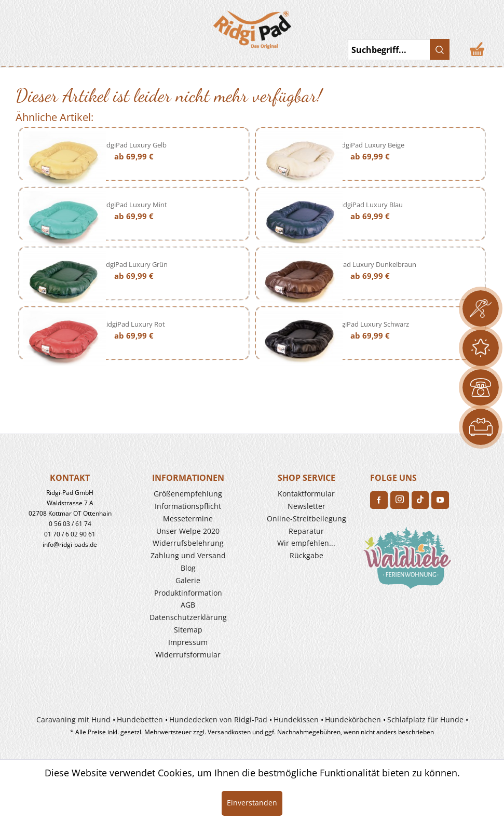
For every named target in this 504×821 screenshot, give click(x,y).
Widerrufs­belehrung (188, 543)
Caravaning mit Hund (73, 719)
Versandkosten (229, 732)
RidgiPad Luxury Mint (134, 205)
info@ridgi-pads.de (70, 544)
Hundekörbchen (353, 719)
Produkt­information (188, 593)
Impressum (188, 642)
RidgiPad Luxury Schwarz (370, 324)
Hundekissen (296, 719)
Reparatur (306, 531)
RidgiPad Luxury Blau (370, 205)
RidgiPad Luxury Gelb (134, 145)
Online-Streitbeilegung (307, 519)
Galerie (188, 580)
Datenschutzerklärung (188, 617)
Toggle (23, 26)
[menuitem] (54, 25)
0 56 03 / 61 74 (70, 524)
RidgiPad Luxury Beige (370, 145)
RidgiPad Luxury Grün (134, 264)
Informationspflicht (188, 506)
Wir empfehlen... (306, 543)
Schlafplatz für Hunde (425, 719)
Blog (188, 568)
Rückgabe (307, 555)
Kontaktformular (306, 494)
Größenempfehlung (188, 494)
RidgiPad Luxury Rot (134, 324)
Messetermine (188, 519)
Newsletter (307, 506)
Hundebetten (140, 719)
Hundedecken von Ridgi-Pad (218, 719)
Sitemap (188, 630)
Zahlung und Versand (188, 555)
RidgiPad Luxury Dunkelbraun (370, 264)
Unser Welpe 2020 (188, 531)
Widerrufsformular (188, 655)
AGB (188, 605)
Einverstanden (252, 803)
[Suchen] (440, 49)
